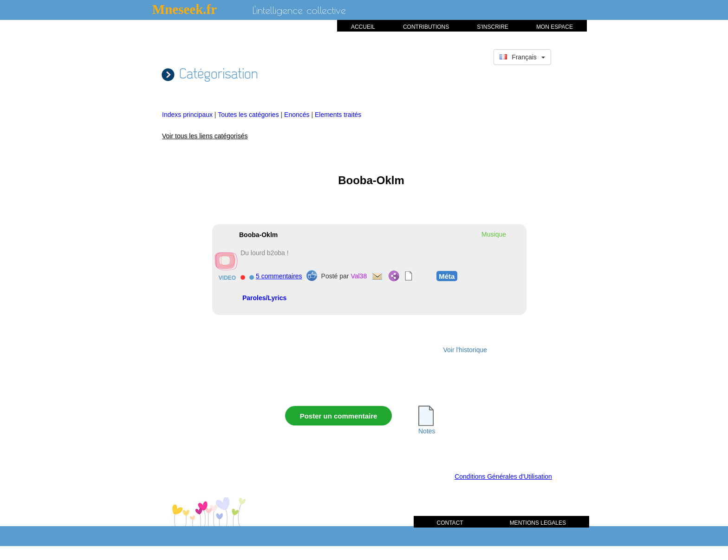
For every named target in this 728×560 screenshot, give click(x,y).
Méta (447, 276)
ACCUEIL (363, 27)
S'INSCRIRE (493, 27)
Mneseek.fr (185, 9)
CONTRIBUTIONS (426, 27)
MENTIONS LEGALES (538, 523)
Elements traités (338, 115)
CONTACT (450, 523)
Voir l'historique (465, 350)
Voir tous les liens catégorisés (205, 136)
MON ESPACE (555, 27)
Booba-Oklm (258, 235)
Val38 (359, 276)
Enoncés (298, 115)
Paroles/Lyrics (264, 298)
